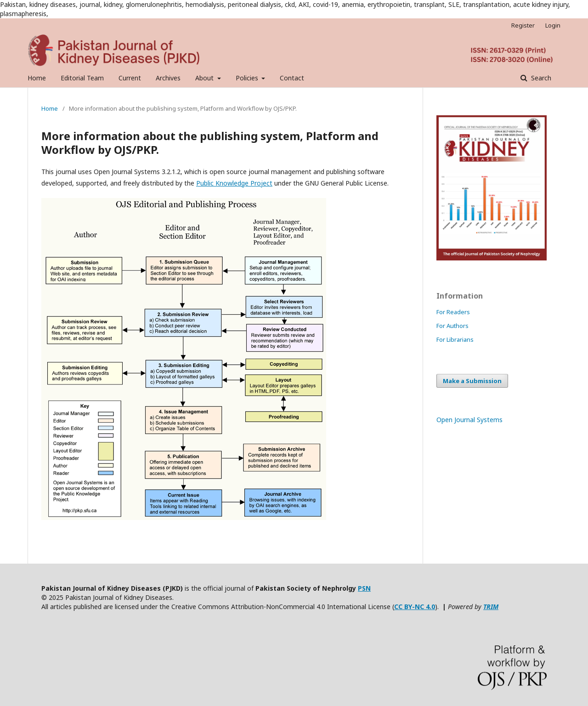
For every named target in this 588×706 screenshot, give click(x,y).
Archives (168, 78)
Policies (248, 78)
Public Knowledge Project (234, 183)
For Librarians (455, 339)
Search (540, 78)
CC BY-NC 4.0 (415, 607)
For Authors (452, 326)
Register (523, 25)
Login (553, 25)
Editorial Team (82, 78)
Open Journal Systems (469, 420)
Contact (292, 78)
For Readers (453, 312)
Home (37, 78)
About (205, 78)
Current (130, 78)
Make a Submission (472, 381)
